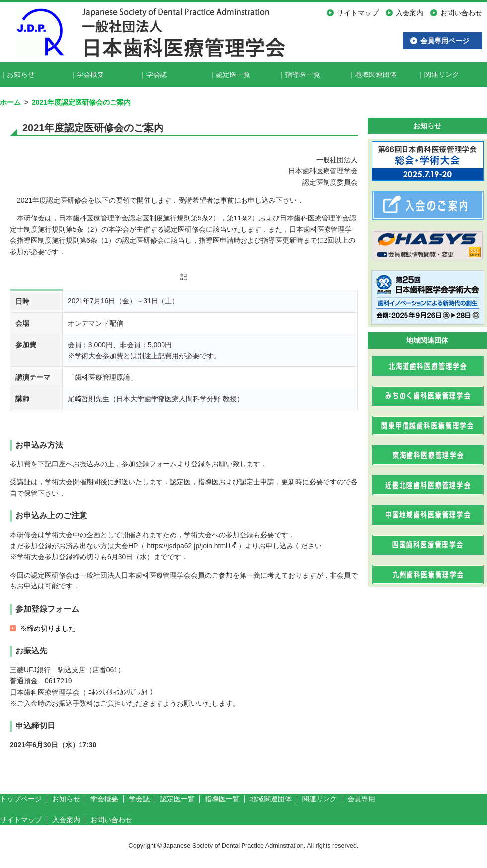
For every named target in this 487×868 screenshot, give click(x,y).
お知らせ (21, 74)
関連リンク (442, 74)
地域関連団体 (376, 74)
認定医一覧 (233, 74)
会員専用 (361, 799)
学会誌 (157, 74)
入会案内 (66, 820)
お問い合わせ (111, 820)
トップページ (21, 799)
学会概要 (90, 74)
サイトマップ (21, 820)
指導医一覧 (303, 74)
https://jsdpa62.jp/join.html (187, 546)
